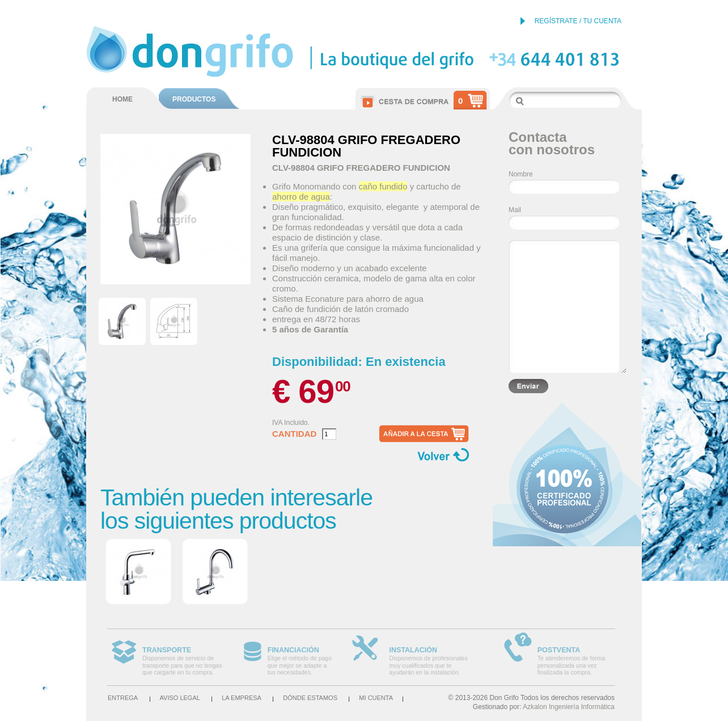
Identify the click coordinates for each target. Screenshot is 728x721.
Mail (515, 210)
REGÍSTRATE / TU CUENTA (578, 21)
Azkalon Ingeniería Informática (569, 707)
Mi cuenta (376, 698)
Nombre (521, 174)
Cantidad (294, 434)
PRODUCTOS (194, 99)
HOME (122, 99)
